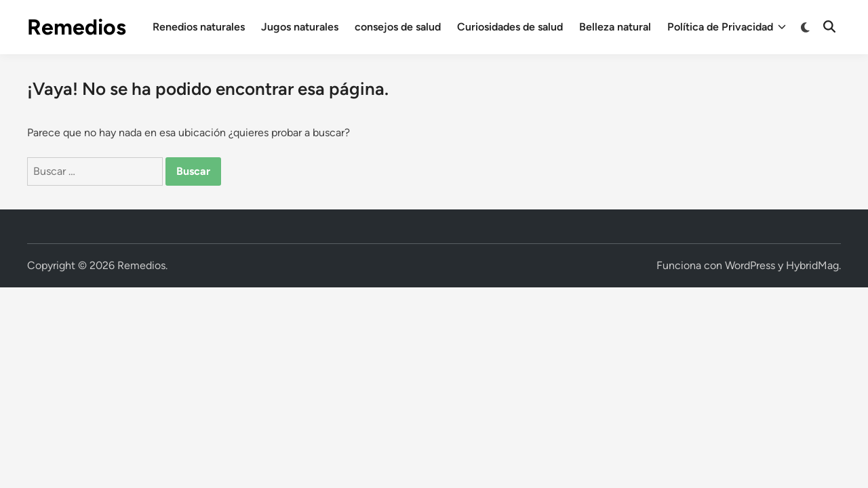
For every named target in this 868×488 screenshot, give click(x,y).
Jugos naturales (300, 27)
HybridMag (812, 265)
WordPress (750, 265)
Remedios (77, 27)
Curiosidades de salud (510, 27)
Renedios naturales (199, 27)
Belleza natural (615, 27)
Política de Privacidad (727, 27)
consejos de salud (398, 27)
